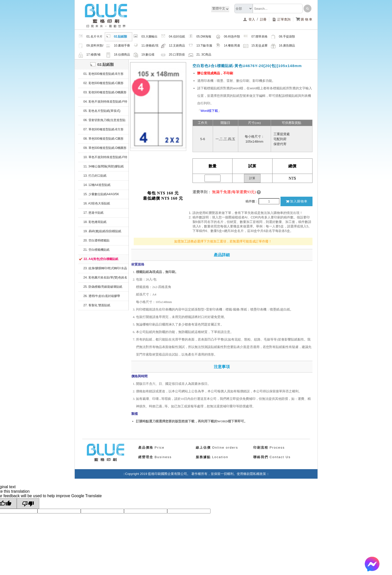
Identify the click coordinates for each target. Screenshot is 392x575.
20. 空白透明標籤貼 (96, 240)
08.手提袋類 (283, 37)
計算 (252, 178)
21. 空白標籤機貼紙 (96, 250)
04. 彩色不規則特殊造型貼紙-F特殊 (105, 103)
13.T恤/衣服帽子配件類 (200, 46)
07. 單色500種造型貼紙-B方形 (103, 129)
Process (269, 448)
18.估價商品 (118, 55)
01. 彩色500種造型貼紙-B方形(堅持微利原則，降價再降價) (103, 75)
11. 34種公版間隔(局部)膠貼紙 (104, 166)
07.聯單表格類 (255, 37)
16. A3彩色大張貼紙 (97, 203)
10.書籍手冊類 (118, 46)
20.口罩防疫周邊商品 (173, 55)
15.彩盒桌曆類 (255, 46)
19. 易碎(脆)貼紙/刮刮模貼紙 (102, 231)
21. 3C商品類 (200, 55)
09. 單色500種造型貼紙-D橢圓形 (105, 148)
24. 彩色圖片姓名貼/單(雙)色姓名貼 (105, 279)
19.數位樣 (144, 55)
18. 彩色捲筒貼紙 (95, 222)
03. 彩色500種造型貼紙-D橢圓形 (105, 92)
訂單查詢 (281, 19)
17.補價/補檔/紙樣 (89, 55)
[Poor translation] (28, 503)
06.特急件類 (228, 37)
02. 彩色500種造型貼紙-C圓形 (104, 83)
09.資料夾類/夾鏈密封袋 (91, 46)
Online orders (217, 448)
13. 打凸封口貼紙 (95, 176)
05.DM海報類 (200, 37)
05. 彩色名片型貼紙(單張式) (102, 111)
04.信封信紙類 (173, 37)
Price (151, 448)
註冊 (263, 19)
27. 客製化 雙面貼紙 (97, 305)
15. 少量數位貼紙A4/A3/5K (101, 194)
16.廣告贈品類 (283, 46)
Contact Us (272, 457)
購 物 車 (304, 19)
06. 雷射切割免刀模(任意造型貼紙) (104, 122)
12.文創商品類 (173, 46)
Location (212, 457)
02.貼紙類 (116, 37)
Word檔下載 (209, 111)
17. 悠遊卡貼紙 (93, 213)
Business (155, 457)
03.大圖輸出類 (145, 37)
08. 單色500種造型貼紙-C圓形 (104, 139)
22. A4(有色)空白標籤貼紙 (101, 259)
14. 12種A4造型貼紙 (97, 185)
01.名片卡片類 (90, 37)
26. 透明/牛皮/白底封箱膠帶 (102, 296)
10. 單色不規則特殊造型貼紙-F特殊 (105, 159)
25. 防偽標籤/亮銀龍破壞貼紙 (103, 287)
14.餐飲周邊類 (228, 46)
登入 (249, 19)
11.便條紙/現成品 (146, 46)
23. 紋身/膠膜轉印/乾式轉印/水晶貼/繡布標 (105, 270)
